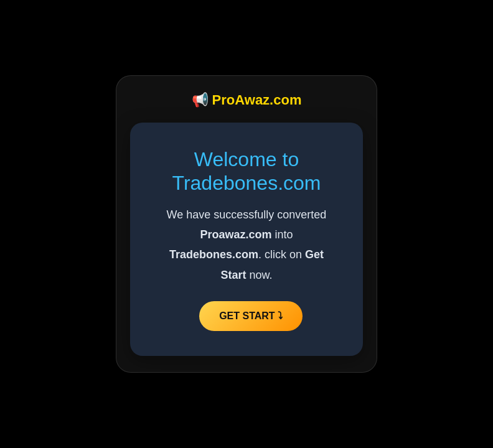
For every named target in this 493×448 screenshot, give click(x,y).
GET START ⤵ (251, 316)
